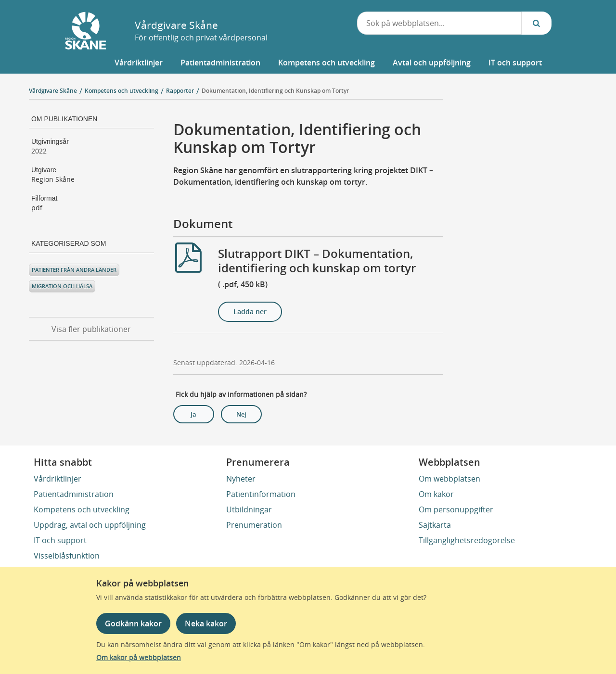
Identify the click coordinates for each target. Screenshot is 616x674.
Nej (241, 414)
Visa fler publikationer (91, 329)
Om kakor (436, 494)
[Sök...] (537, 23)
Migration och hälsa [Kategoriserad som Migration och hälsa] (62, 286)
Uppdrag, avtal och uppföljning (90, 525)
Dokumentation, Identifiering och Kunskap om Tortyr (275, 91)
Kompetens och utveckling (82, 509)
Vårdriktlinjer (58, 479)
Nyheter (241, 479)
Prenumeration (254, 525)
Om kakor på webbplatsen (139, 657)
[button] (138, 63)
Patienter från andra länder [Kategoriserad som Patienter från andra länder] (74, 270)
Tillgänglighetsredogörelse (467, 540)
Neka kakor (206, 623)
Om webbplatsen (449, 479)
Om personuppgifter (456, 509)
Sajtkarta (435, 525)
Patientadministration (74, 494)
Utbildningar (249, 509)
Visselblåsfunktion (67, 556)
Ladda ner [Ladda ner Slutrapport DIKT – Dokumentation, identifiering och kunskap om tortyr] (250, 312)
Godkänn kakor (133, 623)
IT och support (60, 540)
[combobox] (439, 23)
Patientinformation (261, 494)
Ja (193, 414)
